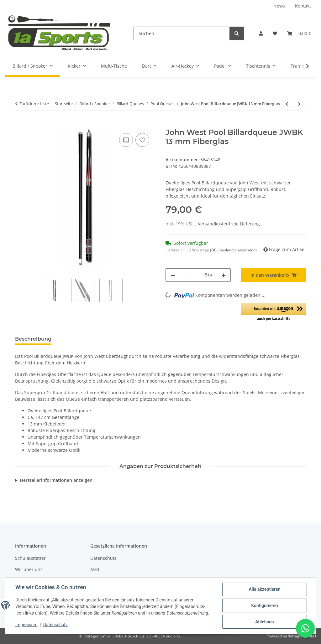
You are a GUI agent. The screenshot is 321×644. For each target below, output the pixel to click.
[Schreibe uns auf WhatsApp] (305, 628)
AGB (95, 569)
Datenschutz (55, 625)
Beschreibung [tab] (33, 339)
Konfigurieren (264, 605)
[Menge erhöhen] (224, 275)
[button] (261, 33)
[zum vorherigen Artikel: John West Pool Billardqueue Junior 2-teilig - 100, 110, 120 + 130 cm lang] (287, 104)
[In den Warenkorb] (20, 125)
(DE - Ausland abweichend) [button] (233, 250)
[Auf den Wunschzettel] (142, 140)
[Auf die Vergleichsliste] (126, 140)
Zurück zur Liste (34, 104)
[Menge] (190, 275)
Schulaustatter (30, 558)
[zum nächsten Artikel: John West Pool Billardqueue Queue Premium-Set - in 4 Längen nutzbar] (300, 104)
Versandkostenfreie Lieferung (229, 224)
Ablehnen (264, 622)
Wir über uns (29, 569)
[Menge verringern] (173, 275)
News (279, 6)
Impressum (26, 625)
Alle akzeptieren (264, 589)
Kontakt (303, 6)
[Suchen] (182, 33)
